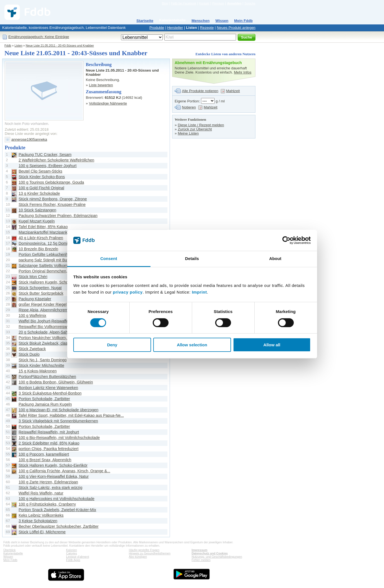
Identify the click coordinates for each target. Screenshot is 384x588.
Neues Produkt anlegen (236, 28)
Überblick (9, 550)
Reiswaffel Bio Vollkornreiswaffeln (48, 327)
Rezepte (207, 28)
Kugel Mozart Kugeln (37, 221)
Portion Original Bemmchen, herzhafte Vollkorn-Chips (65, 271)
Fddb (8, 46)
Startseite (145, 21)
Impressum (199, 550)
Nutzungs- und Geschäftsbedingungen (217, 557)
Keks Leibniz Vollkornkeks (41, 515)
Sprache (250, 3)
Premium (218, 3)
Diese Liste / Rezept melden (201, 125)
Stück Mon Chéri (33, 277)
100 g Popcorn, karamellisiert (44, 454)
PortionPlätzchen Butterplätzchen (47, 377)
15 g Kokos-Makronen (38, 371)
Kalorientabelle (172, 20)
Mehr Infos (243, 72)
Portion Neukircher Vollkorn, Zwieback (52, 338)
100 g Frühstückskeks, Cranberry (47, 504)
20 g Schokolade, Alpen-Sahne (45, 332)
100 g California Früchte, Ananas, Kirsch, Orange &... (64, 471)
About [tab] (275, 258)
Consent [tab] (109, 258)
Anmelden (234, 3)
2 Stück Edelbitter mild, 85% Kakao (49, 443)
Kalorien (71, 550)
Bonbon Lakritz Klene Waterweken (48, 388)
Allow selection (192, 345)
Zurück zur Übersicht (195, 129)
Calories (71, 553)
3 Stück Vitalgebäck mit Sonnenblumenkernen (58, 421)
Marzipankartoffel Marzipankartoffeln (50, 232)
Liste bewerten (101, 85)
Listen (191, 28)
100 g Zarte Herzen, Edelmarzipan (48, 482)
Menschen (201, 21)
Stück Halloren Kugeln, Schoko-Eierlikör (53, 282)
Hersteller (175, 28)
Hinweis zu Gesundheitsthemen (150, 553)
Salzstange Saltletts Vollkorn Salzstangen (54, 266)
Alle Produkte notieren (200, 91)
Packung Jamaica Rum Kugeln (45, 404)
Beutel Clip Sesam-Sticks (40, 171)
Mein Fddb (243, 21)
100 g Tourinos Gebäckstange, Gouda (51, 182)
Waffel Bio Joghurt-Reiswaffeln (45, 321)
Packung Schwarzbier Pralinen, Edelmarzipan (58, 216)
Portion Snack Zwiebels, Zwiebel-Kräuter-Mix (57, 510)
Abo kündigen (138, 557)
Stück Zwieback (32, 349)
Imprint (199, 292)
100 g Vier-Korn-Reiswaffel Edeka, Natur (54, 476)
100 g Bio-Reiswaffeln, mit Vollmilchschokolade (59, 438)
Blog (165, 3)
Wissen (222, 21)
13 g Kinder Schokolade (39, 193)
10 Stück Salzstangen (37, 210)
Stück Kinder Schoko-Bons (42, 177)
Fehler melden (201, 560)
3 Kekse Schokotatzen (38, 521)
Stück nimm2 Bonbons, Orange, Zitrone (53, 199)
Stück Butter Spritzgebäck (41, 293)
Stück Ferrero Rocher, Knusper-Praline (52, 205)
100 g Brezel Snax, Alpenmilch (45, 460)
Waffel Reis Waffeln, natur (41, 493)
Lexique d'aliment (78, 557)
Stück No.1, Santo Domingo (43, 360)
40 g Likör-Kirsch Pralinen (41, 238)
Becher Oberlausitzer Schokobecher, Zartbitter (59, 526)
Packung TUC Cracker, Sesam (45, 155)
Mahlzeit (233, 91)
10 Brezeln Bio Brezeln (38, 249)
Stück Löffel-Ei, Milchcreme (42, 532)
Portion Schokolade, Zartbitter (44, 399)
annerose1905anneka (29, 139)
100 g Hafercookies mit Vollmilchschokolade (57, 499)
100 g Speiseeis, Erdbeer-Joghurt (48, 166)
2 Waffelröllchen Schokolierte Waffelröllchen (56, 160)
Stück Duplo (29, 354)
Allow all (272, 345)
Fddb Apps (73, 560)
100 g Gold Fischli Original (41, 188)
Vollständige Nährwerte (108, 103)
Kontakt (204, 3)
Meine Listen (188, 133)
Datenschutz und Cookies (210, 553)
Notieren (189, 107)
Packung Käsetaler (35, 299)
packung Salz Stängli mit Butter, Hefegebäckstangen (64, 260)
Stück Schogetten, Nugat (40, 288)
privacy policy (128, 292)
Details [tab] (192, 258)
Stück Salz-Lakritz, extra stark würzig (51, 488)
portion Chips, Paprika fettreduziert (49, 449)
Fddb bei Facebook (183, 3)
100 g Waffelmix (32, 316)
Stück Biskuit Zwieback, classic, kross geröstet (59, 343)
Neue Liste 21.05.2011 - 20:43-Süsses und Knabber (60, 46)
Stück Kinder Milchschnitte (41, 365)
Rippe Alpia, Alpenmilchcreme (44, 310)
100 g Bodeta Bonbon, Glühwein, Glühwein (56, 382)
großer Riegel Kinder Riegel (43, 304)
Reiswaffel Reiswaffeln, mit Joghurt (49, 432)
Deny (112, 345)
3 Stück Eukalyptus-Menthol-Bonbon (50, 393)
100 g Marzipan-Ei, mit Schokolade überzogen (58, 410)
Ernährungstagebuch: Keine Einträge (39, 37)
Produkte (157, 28)
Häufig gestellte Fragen (144, 550)
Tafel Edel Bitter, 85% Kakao (43, 227)
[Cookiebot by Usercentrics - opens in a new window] (286, 240)
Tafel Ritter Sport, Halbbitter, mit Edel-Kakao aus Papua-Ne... (71, 415)
